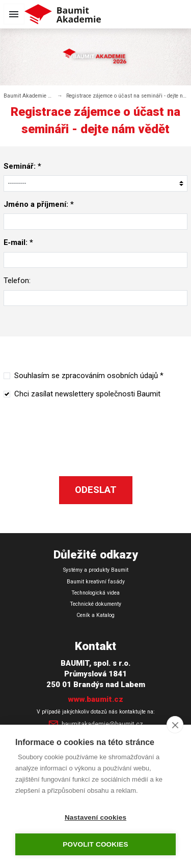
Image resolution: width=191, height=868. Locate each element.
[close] (175, 725)
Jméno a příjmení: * (39, 204)
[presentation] (96, 427)
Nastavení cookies (95, 817)
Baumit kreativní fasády (96, 582)
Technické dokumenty (95, 604)
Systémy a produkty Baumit (96, 570)
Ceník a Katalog (95, 615)
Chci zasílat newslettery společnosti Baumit (87, 394)
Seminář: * (22, 166)
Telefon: (17, 281)
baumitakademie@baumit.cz (95, 724)
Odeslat (96, 490)
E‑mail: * (18, 242)
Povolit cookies (95, 844)
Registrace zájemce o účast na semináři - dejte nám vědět (127, 96)
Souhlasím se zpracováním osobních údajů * (89, 376)
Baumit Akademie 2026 (29, 96)
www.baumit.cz (96, 699)
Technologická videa (95, 593)
